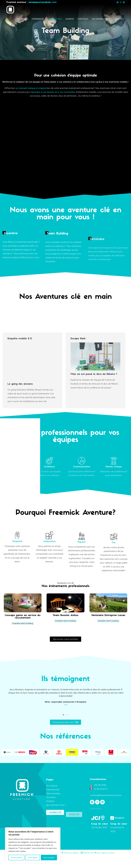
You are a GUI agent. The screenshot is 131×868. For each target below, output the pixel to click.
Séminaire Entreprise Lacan (108, 628)
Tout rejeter (33, 857)
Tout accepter (49, 857)
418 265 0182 (100, 797)
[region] (33, 845)
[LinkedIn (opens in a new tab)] (123, 2)
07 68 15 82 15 (101, 801)
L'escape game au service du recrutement (23, 629)
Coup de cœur (99, 836)
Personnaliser (16, 857)
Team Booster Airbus (65, 628)
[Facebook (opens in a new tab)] (118, 2)
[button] (23, 636)
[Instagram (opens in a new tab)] (121, 2)
